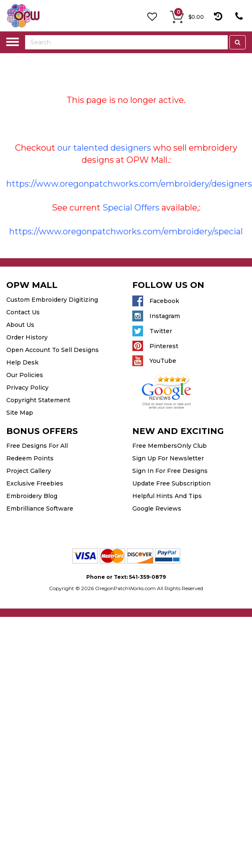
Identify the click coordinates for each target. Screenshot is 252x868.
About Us (20, 325)
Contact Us (23, 312)
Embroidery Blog (32, 496)
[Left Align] (238, 42)
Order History (27, 337)
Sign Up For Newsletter (168, 458)
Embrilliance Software (40, 508)
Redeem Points (30, 458)
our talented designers (104, 148)
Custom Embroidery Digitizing (52, 300)
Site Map (20, 413)
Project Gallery (29, 471)
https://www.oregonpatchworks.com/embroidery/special (126, 231)
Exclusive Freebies (35, 483)
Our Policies (25, 375)
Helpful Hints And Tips (167, 496)
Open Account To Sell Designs (53, 350)
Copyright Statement (38, 400)
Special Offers (131, 208)
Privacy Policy (27, 388)
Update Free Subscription (171, 483)
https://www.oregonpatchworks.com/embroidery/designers (129, 184)
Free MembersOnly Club (170, 446)
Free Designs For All (37, 446)
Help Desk (22, 362)
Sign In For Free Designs (170, 471)
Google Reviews (157, 508)
